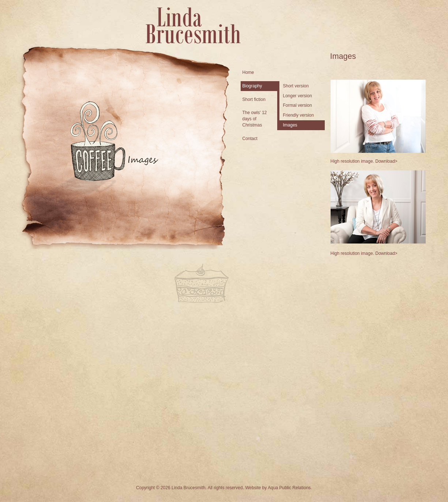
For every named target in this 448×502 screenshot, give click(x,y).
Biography (252, 86)
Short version (296, 86)
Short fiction (254, 99)
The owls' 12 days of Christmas (255, 119)
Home (248, 72)
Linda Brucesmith (193, 25)
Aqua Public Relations (289, 488)
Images (290, 125)
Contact (250, 139)
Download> (386, 161)
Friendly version (299, 115)
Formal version (298, 105)
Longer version (298, 96)
